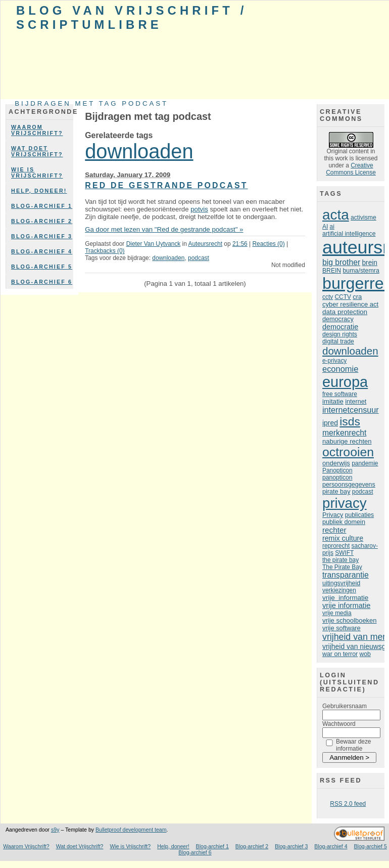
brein (369, 263)
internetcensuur (351, 410)
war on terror (340, 654)
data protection (345, 312)
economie (340, 369)
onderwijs (336, 463)
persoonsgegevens (349, 485)
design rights (340, 334)
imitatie (333, 401)
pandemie (365, 463)
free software (340, 394)
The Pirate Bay (342, 567)
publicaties (359, 515)
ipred (330, 423)
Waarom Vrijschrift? (37, 130)
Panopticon (337, 470)
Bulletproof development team (131, 830)
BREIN (332, 271)
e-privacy (334, 361)
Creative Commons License (351, 169)
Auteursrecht (206, 244)
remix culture (343, 538)
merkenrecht (344, 433)
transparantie (346, 575)
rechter (334, 530)
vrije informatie (345, 598)
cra (357, 297)
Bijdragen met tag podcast (91, 103)
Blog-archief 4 (42, 251)
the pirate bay (341, 560)
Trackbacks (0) (105, 251)
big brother (341, 262)
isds (350, 421)
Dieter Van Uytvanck (154, 244)
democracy (338, 319)
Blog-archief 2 (42, 221)
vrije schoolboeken (350, 620)
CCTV (343, 297)
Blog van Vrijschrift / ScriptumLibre (132, 17)
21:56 (240, 244)
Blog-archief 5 (42, 267)
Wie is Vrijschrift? (37, 172)
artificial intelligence (349, 234)
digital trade (338, 341)
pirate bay (336, 492)
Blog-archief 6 (42, 282)
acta (336, 215)
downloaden (139, 151)
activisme (363, 218)
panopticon (337, 478)
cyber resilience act (350, 304)
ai (332, 227)
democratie (340, 327)
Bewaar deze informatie (354, 745)
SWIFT (344, 553)
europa (345, 382)
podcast (199, 258)
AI (325, 227)
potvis (199, 209)
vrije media (337, 613)
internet (356, 402)
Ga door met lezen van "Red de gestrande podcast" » (164, 229)
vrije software (342, 628)
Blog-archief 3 (42, 236)
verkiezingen (339, 590)
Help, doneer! (39, 191)
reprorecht (336, 546)
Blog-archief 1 (42, 206)
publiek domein (344, 522)
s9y (55, 830)
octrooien (348, 452)
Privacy (333, 515)
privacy (345, 503)
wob (365, 654)
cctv (328, 297)
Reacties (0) (268, 244)
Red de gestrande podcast (166, 185)
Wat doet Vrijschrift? (37, 151)
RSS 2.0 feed (348, 804)
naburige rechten (347, 441)
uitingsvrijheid (341, 583)
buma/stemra (361, 271)
